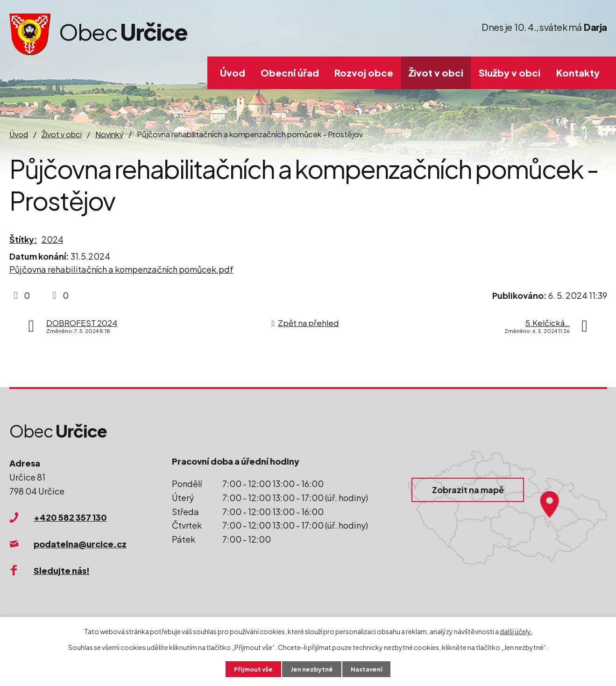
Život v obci (436, 73)
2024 (53, 239)
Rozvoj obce (364, 73)
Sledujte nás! (62, 570)
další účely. (516, 630)
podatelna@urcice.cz (80, 544)
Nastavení (369, 669)
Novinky (109, 134)
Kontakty (578, 73)
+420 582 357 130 (70, 517)
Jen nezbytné (312, 669)
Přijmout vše (251, 669)
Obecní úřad (290, 73)
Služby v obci (510, 73)
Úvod (233, 73)
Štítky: (23, 239)
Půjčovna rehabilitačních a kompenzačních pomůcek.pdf (121, 269)
